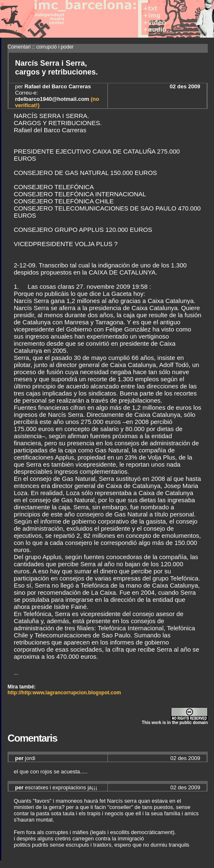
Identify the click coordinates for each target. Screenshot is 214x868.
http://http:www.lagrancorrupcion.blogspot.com (64, 693)
